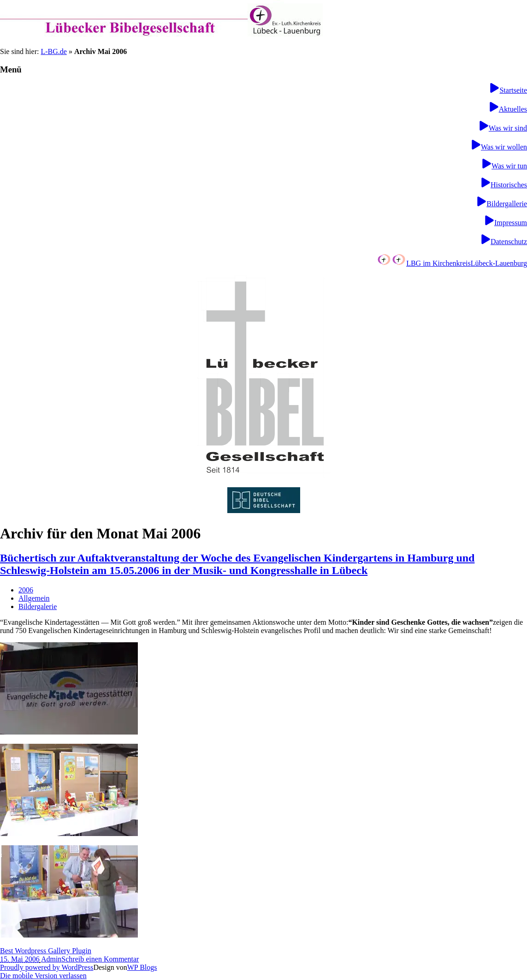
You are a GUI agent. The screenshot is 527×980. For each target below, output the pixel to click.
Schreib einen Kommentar (100, 959)
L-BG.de (53, 51)
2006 (26, 590)
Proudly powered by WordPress (47, 967)
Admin (51, 959)
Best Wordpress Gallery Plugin (46, 951)
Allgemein (34, 598)
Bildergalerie (38, 607)
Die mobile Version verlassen (43, 976)
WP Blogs (142, 967)
